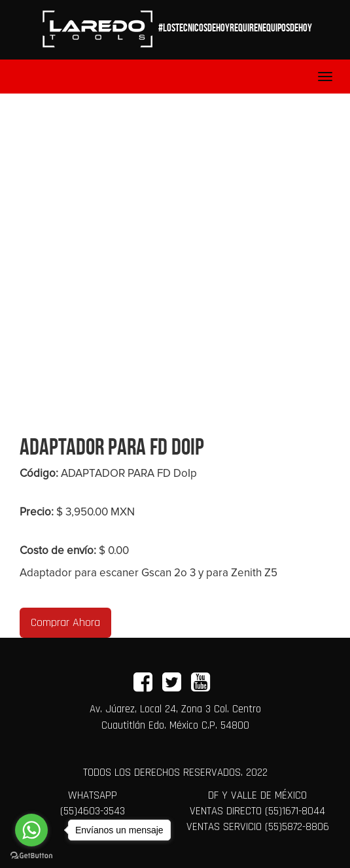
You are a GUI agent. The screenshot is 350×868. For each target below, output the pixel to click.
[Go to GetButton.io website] (31, 855)
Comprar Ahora (65, 622)
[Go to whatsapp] (31, 830)
